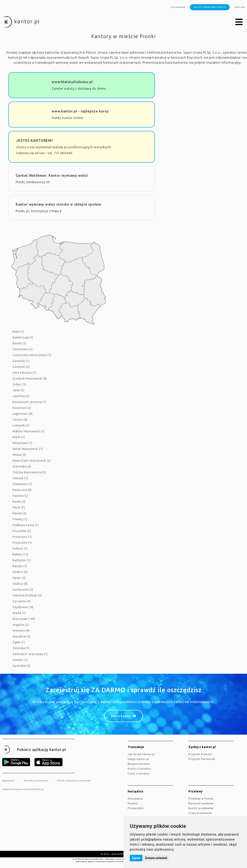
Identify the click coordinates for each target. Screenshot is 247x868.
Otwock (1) (20, 478)
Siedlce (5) (20, 572)
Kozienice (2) (22, 408)
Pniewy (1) (20, 519)
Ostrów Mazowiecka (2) (29, 472)
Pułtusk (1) (20, 549)
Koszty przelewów (201, 808)
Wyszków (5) (22, 636)
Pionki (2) (19, 502)
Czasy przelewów (200, 813)
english (240, 7)
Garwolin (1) (21, 361)
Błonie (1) (19, 343)
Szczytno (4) (21, 601)
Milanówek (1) (23, 443)
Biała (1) (18, 332)
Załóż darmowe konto (210, 7)
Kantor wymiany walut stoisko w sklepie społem (59, 204)
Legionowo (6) (23, 414)
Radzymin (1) (22, 560)
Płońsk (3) (20, 513)
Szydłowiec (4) (23, 607)
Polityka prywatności (36, 781)
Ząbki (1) (19, 642)
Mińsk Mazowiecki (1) (28, 449)
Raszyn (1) (20, 566)
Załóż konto (121, 716)
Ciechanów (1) (23, 349)
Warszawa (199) (24, 619)
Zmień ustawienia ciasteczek (74, 781)
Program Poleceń (200, 754)
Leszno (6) (20, 420)
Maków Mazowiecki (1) (29, 431)
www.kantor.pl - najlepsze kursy (80, 111)
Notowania (135, 799)
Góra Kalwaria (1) (24, 373)
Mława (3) (19, 455)
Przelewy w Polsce (201, 799)
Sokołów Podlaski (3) (27, 595)
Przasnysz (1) (22, 537)
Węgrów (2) (21, 625)
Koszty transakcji (139, 769)
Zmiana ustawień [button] (156, 858)
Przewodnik (136, 808)
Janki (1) (18, 390)
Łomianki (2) (21, 425)
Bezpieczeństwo (139, 764)
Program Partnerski (202, 759)
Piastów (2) (20, 496)
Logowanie (178, 7)
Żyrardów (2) (21, 666)
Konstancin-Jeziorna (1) (29, 402)
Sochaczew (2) (23, 590)
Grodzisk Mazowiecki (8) (30, 379)
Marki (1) (19, 437)
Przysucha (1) (22, 543)
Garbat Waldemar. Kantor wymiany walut (52, 175)
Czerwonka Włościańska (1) (32, 355)
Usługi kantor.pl (138, 759)
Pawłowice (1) (22, 484)
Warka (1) (19, 613)
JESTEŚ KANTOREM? (35, 140)
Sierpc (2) (19, 578)
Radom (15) (20, 554)
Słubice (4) (20, 584)
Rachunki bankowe (201, 803)
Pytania (133, 803)
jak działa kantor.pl (141, 754)
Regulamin (8, 781)
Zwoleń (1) (20, 660)
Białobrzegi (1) (23, 337)
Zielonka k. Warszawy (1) (30, 654)
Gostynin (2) (21, 367)
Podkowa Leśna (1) (26, 525)
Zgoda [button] (136, 858)
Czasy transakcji (139, 773)
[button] (239, 22)
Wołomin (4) (21, 631)
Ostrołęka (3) (22, 466)
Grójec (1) (19, 384)
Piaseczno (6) (22, 490)
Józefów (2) (21, 396)
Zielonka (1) (21, 648)
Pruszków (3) (22, 531)
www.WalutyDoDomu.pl (72, 82)
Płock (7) (19, 507)
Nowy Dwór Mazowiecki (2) (32, 461)
